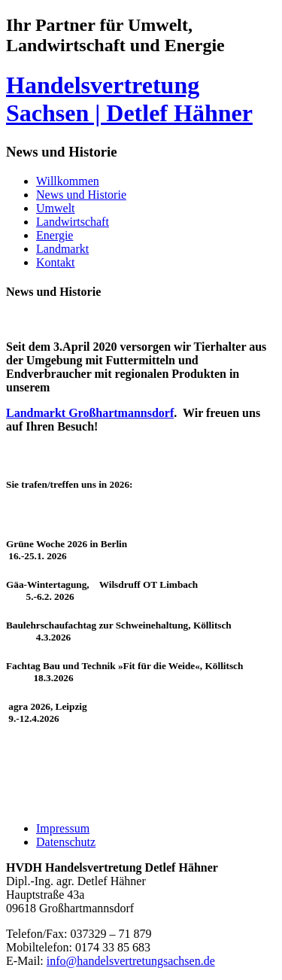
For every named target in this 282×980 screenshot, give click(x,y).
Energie (55, 235)
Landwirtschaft (73, 222)
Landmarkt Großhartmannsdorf (90, 413)
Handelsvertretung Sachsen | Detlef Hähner (129, 99)
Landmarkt (62, 249)
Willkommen (68, 181)
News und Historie (81, 195)
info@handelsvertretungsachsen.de (131, 961)
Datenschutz (66, 842)
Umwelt (56, 208)
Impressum (63, 828)
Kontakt (56, 262)
